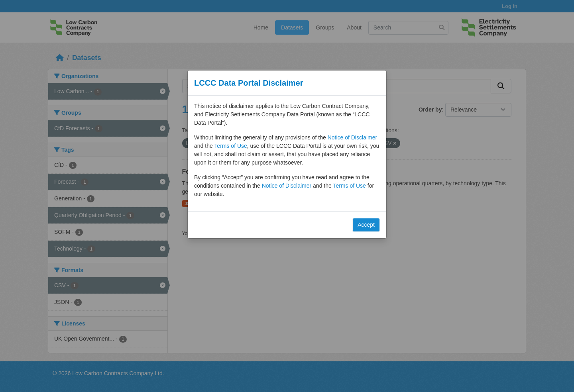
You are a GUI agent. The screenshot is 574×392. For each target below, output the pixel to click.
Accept (366, 225)
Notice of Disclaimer (352, 137)
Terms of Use (230, 146)
